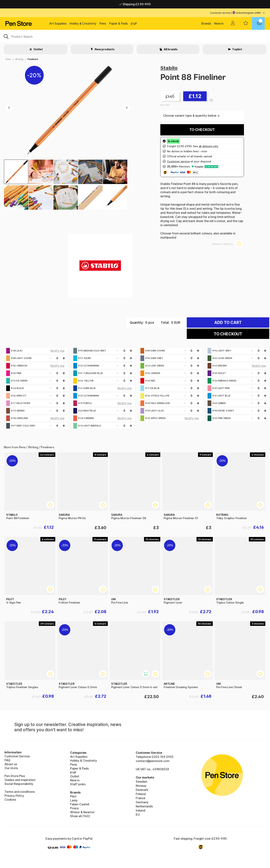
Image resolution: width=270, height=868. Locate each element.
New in (219, 23)
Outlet (38, 49)
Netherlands (144, 806)
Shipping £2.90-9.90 (135, 4)
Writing (19, 59)
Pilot (73, 796)
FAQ (7, 760)
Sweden (141, 782)
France (141, 798)
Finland (141, 794)
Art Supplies (58, 23)
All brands (170, 49)
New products (104, 49)
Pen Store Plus (15, 776)
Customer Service (17, 756)
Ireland (141, 810)
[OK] (135, 36)
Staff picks (78, 784)
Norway (141, 786)
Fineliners (33, 59)
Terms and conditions (19, 792)
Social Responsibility (19, 784)
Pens (103, 23)
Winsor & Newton (82, 812)
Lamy (74, 800)
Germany (142, 802)
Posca (74, 808)
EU (138, 815)
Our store (11, 768)
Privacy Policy (14, 796)
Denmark (142, 790)
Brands (206, 23)
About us (11, 764)
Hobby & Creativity (83, 23)
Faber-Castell (80, 804)
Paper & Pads (118, 23)
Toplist (237, 49)
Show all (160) (80, 816)
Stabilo (169, 68)
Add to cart (228, 322)
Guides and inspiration (20, 780)
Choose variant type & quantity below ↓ (191, 116)
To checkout (202, 130)
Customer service (220, 13)
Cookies (10, 800)
